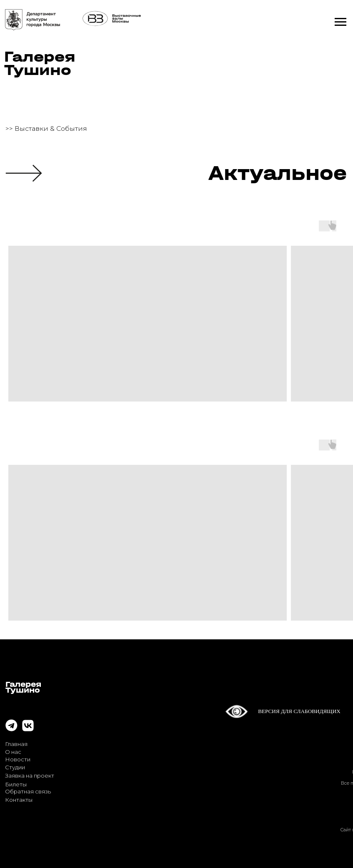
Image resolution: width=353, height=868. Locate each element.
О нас (13, 752)
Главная (16, 744)
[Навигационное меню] (340, 22)
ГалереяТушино (40, 63)
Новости (18, 759)
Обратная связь (28, 791)
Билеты (16, 784)
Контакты (19, 800)
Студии (15, 767)
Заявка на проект (30, 776)
